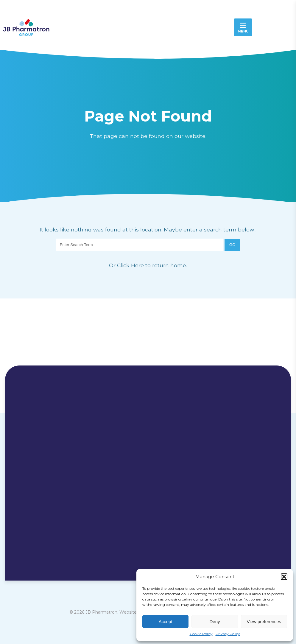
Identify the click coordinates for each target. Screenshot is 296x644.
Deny (215, 622)
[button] (284, 577)
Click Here (131, 265)
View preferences (264, 622)
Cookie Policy (201, 634)
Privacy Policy (228, 634)
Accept (166, 622)
